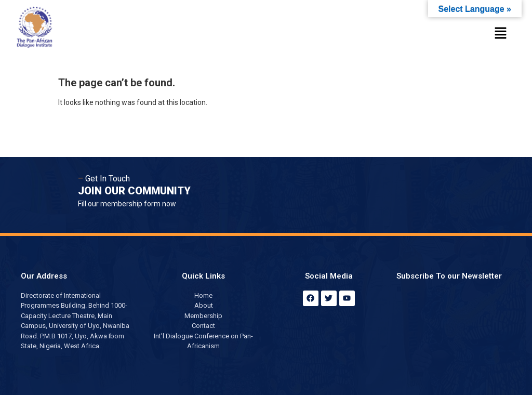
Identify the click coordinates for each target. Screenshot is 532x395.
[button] (501, 34)
